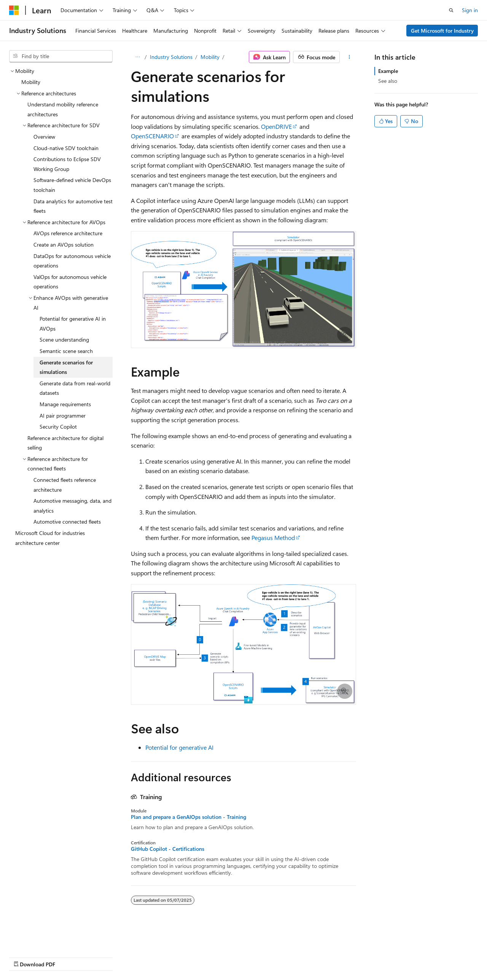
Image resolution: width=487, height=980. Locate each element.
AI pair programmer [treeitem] (63, 416)
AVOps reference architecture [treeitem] (68, 233)
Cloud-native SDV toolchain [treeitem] (66, 148)
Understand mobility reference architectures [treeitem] (63, 109)
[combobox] (61, 56)
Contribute (136, 957)
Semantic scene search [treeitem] (66, 351)
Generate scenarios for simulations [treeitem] (66, 367)
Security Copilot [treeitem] (58, 427)
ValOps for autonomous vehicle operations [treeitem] (70, 282)
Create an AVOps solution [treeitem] (64, 245)
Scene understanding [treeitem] (64, 340)
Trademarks (242, 957)
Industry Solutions (171, 57)
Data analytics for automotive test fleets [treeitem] (73, 206)
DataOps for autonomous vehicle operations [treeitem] (72, 261)
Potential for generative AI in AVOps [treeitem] (73, 324)
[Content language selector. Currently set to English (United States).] (44, 939)
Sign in (470, 10)
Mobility (210, 57)
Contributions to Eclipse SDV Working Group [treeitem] (67, 164)
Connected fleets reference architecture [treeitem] (65, 485)
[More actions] (349, 57)
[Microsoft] (14, 10)
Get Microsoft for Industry (442, 31)
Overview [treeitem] (44, 137)
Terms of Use (204, 957)
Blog (104, 957)
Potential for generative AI (179, 747)
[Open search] (451, 10)
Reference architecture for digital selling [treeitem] (65, 443)
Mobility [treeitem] (31, 82)
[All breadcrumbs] (138, 57)
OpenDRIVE (276, 126)
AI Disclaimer (24, 957)
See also (388, 81)
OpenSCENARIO (152, 136)
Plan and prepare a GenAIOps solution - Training (189, 817)
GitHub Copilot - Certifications (168, 849)
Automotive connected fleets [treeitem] (67, 522)
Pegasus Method (273, 537)
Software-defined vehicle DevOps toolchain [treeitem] (72, 185)
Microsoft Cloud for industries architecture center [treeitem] (50, 538)
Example (388, 71)
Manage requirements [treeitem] (65, 404)
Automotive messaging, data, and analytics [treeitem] (72, 506)
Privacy (166, 957)
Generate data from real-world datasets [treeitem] (75, 388)
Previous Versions (69, 957)
